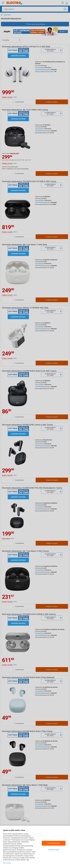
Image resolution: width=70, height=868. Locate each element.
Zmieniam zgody (54, 850)
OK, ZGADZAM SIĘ (54, 843)
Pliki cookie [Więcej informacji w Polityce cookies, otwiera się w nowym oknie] (7, 863)
